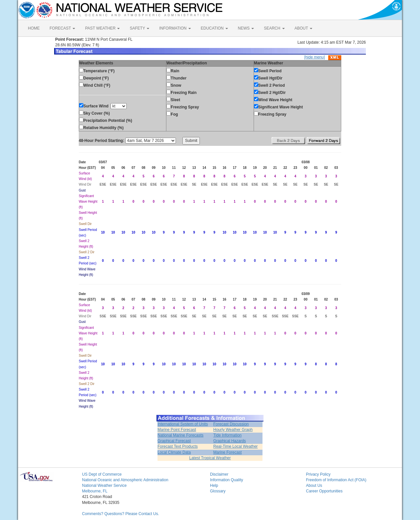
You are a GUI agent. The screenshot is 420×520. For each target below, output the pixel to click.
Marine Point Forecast (177, 430)
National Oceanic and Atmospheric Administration (125, 480)
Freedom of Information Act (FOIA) (336, 480)
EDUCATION (214, 28)
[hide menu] (315, 57)
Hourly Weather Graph (233, 430)
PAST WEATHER (102, 28)
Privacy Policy (318, 474)
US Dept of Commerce (102, 474)
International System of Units (183, 424)
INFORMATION (175, 28)
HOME (34, 28)
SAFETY (139, 28)
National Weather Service (104, 486)
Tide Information (227, 435)
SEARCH (274, 28)
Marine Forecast (228, 452)
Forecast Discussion (231, 424)
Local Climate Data (174, 452)
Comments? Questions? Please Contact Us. (121, 514)
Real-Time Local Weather (235, 446)
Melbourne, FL (95, 491)
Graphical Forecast (174, 441)
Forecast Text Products (178, 446)
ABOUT (304, 28)
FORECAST (62, 28)
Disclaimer (219, 474)
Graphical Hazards (230, 441)
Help (214, 486)
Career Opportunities (324, 491)
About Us (314, 486)
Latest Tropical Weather (210, 458)
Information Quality (227, 480)
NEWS (246, 28)
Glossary (218, 491)
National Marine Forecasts (180, 435)
